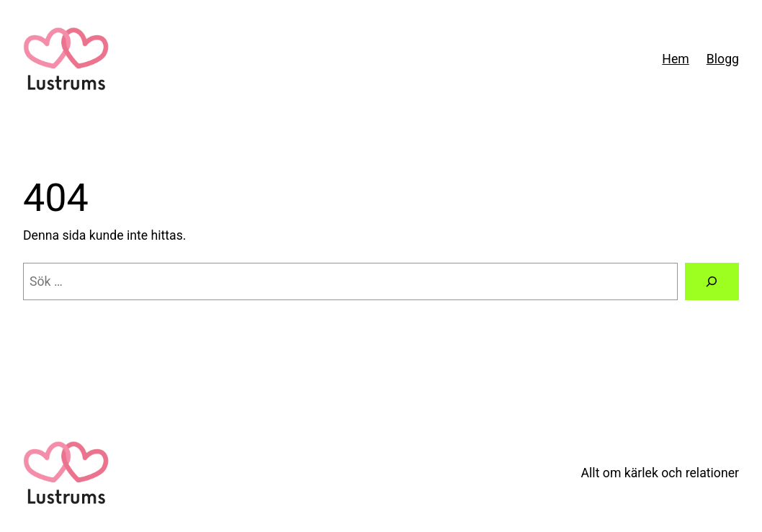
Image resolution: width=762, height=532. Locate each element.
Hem (675, 59)
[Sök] (712, 281)
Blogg (723, 59)
